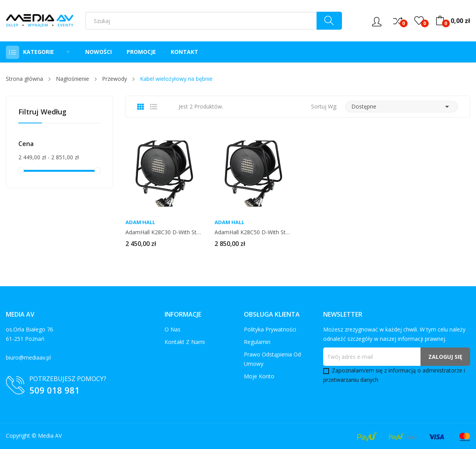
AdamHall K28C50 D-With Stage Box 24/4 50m (253, 232)
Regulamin (257, 342)
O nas (173, 329)
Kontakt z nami (185, 342)
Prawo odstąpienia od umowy (272, 359)
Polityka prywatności (270, 329)
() (419, 21)
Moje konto (259, 376)
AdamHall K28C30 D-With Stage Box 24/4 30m (164, 232)
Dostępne (402, 107)
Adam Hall (140, 222)
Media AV (50, 436)
